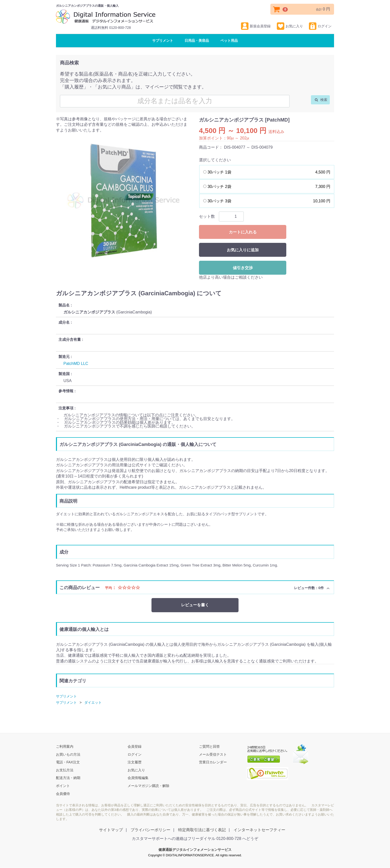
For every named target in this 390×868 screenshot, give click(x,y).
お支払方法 (65, 770)
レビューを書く (195, 605)
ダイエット (93, 702)
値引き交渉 (243, 268)
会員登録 (135, 746)
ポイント (63, 786)
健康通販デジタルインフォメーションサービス (195, 850)
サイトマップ (111, 830)
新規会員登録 (256, 26)
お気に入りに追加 (243, 250)
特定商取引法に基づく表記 (202, 830)
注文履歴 (135, 762)
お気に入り (290, 26)
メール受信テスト (213, 754)
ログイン (320, 26)
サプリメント (163, 41)
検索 (321, 100)
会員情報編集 (138, 778)
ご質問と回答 (209, 746)
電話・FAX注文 (68, 762)
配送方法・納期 (68, 778)
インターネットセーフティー (259, 830)
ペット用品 (229, 41)
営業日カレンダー (213, 762)
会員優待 (63, 794)
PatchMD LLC (76, 364)
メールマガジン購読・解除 (148, 786)
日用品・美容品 (197, 41)
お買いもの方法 (68, 754)
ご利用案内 (65, 746)
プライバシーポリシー (150, 830)
